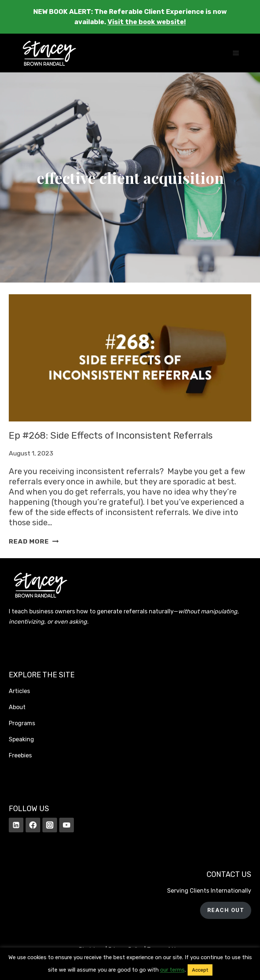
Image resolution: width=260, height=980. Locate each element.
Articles (19, 691)
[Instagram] (50, 825)
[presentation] (130, 358)
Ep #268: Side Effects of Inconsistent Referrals (111, 436)
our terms (172, 970)
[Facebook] (33, 825)
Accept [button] (200, 970)
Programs (22, 723)
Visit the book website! (147, 22)
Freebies (20, 755)
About (17, 707)
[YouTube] (67, 825)
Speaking (21, 739)
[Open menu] (236, 53)
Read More (34, 541)
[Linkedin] (16, 825)
